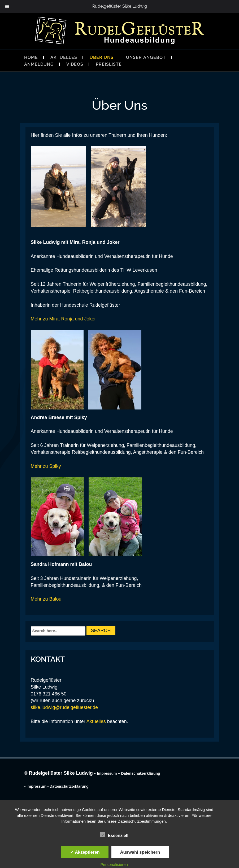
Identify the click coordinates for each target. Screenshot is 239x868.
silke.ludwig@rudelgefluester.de (64, 707)
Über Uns (102, 57)
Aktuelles (64, 57)
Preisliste (109, 64)
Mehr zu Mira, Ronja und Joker (63, 319)
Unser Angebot (146, 57)
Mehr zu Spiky (46, 466)
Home (31, 57)
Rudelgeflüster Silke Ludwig (120, 6)
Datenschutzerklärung (141, 773)
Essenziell (114, 835)
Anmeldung (39, 64)
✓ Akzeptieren (85, 852)
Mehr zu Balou (46, 599)
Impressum (107, 773)
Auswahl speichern (140, 852)
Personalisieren (114, 864)
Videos (75, 64)
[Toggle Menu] (7, 6)
